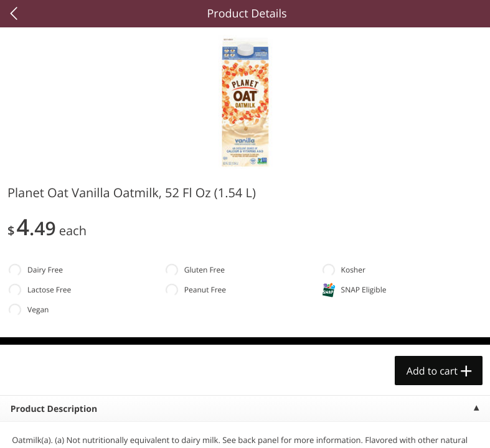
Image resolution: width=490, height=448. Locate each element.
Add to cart (432, 371)
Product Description (54, 409)
